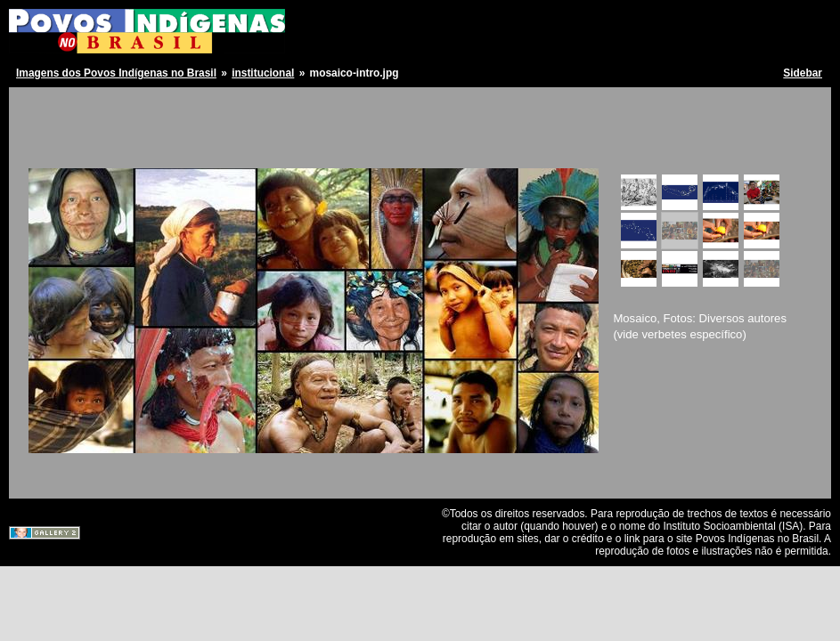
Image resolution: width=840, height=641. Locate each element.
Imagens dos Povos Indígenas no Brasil (116, 73)
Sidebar (803, 73)
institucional (263, 73)
